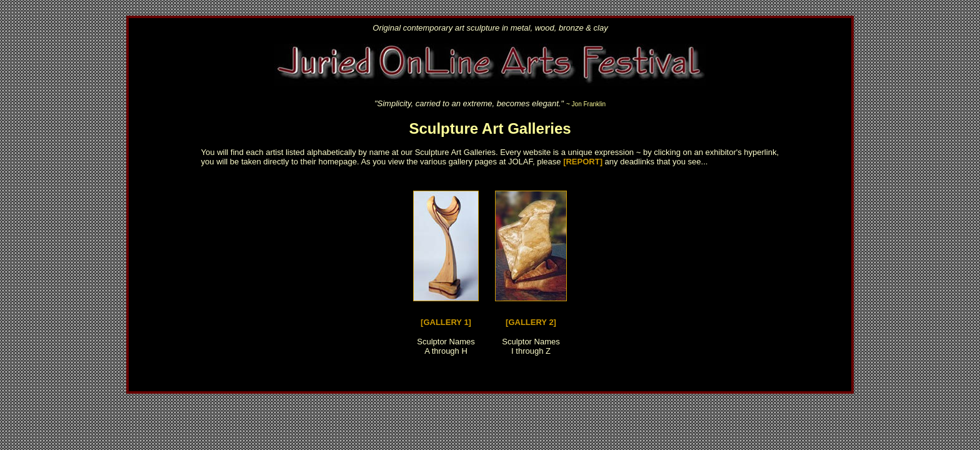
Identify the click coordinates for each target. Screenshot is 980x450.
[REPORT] (583, 162)
